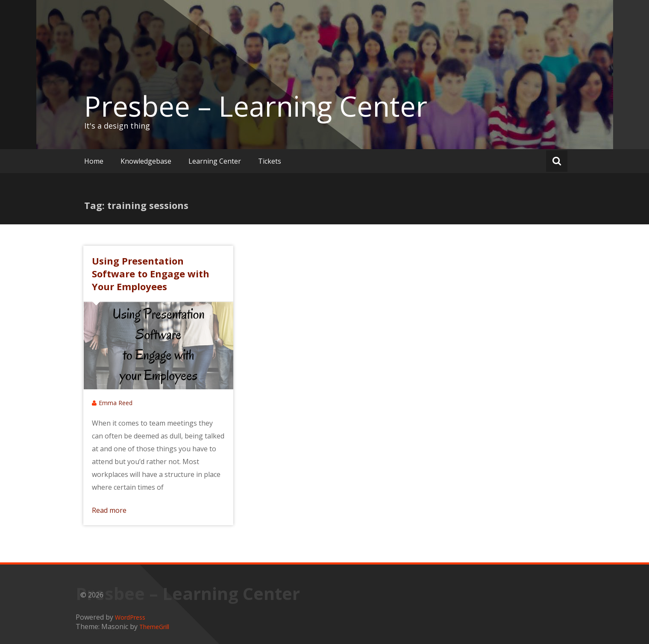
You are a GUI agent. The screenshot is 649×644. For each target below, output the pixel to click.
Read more (109, 510)
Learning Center (215, 161)
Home (94, 161)
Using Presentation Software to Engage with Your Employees (151, 273)
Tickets (270, 161)
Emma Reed (116, 403)
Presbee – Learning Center (256, 106)
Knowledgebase (146, 161)
